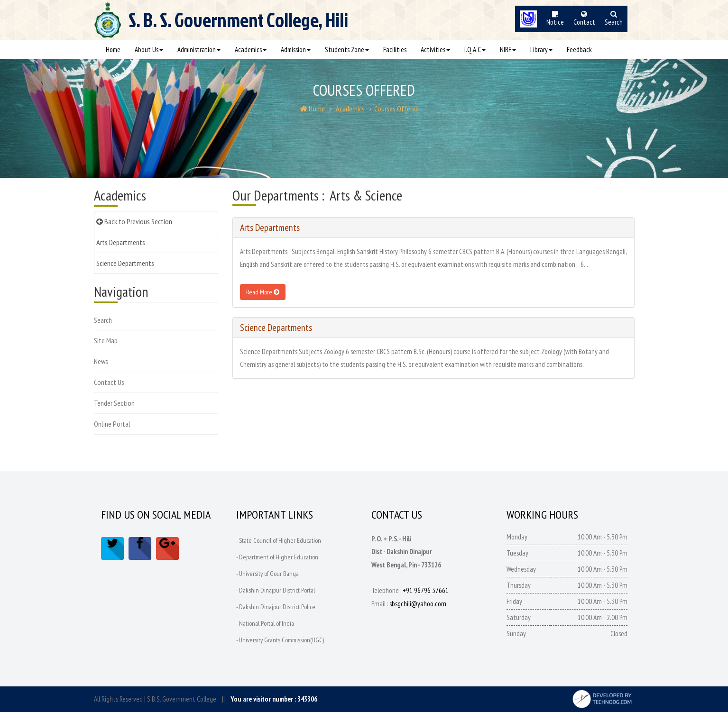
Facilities (395, 50)
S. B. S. (238, 24)
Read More (263, 292)
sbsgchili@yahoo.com (418, 604)
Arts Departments (121, 242)
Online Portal (112, 424)
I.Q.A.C (475, 50)
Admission (296, 50)
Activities (435, 50)
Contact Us (109, 382)
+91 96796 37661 (426, 590)
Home (113, 50)
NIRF (508, 50)
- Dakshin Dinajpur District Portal (276, 590)
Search (103, 320)
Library (541, 50)
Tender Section (114, 403)
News (101, 361)
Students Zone (347, 50)
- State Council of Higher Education (279, 540)
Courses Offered (396, 109)
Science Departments (125, 263)
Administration (199, 50)
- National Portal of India (265, 623)
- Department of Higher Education (277, 557)
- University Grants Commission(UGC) (280, 640)
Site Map (106, 340)
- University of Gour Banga (267, 574)
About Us (149, 50)
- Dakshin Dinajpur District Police (276, 607)
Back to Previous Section (134, 221)
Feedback (579, 50)
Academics (251, 50)
